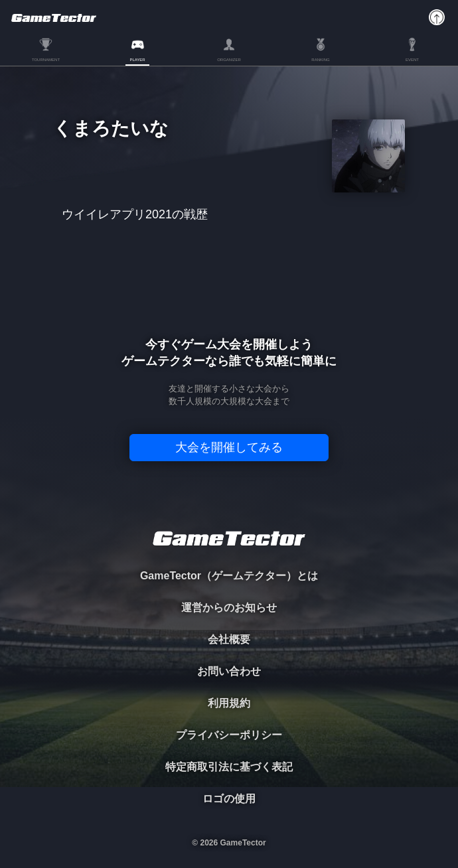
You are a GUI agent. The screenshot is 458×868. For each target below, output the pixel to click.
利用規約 (229, 703)
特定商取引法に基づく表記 (229, 767)
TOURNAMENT (46, 60)
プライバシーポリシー (229, 735)
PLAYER (137, 60)
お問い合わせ (229, 671)
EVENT (412, 60)
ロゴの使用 (229, 799)
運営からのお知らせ (229, 608)
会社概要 (229, 639)
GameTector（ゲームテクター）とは (229, 576)
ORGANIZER (229, 60)
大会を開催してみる (229, 447)
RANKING (320, 60)
